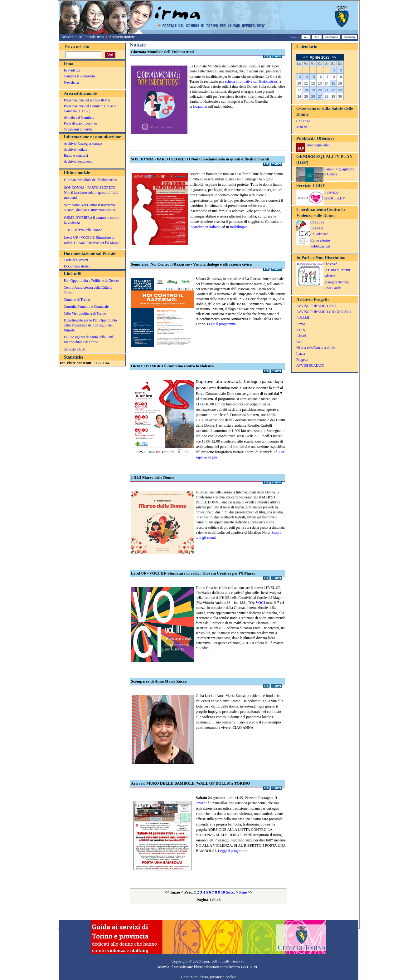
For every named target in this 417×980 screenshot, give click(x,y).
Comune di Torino (77, 300)
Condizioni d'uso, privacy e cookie (209, 977)
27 (320, 96)
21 (327, 90)
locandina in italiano (205, 227)
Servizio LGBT (75, 349)
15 (333, 83)
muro (201, 803)
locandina (200, 106)
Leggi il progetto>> (233, 851)
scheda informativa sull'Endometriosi (252, 81)
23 (340, 90)
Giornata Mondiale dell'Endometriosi (91, 180)
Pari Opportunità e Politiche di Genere (92, 281)
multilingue (239, 227)
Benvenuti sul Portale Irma (83, 37)
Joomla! (164, 967)
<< (306, 57)
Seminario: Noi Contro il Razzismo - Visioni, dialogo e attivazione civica (91, 208)
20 (320, 90)
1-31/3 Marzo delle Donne (83, 230)
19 (313, 90)
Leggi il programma (221, 324)
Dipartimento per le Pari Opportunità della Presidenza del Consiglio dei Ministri (90, 325)
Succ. (230, 892)
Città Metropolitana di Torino (85, 313)
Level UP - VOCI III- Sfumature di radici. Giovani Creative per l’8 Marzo (92, 240)
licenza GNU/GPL (243, 967)
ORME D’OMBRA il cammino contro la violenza (92, 220)
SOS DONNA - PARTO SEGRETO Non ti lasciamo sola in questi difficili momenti (91, 193)
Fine (243, 892)
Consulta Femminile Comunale (86, 306)
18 (306, 90)
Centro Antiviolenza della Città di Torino (88, 290)
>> (333, 57)
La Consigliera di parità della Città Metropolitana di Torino (89, 340)
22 (333, 90)
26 (313, 96)
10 (223, 892)
